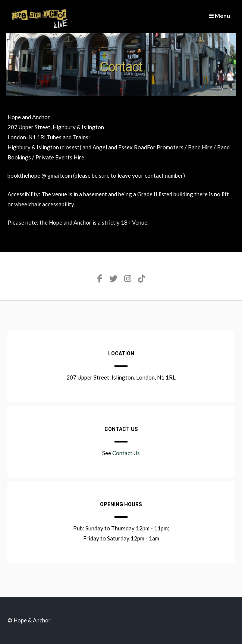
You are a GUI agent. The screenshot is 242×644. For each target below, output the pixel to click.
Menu (219, 16)
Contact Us (126, 453)
